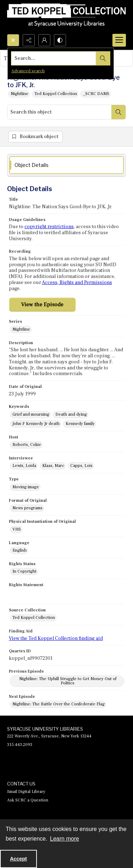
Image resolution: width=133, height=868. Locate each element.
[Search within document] (118, 112)
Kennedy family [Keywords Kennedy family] (80, 424)
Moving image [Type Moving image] (26, 487)
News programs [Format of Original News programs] (27, 508)
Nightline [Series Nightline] (21, 329)
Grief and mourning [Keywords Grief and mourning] (31, 414)
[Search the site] (54, 58)
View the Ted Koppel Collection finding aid (56, 638)
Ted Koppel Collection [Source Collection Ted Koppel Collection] (34, 618)
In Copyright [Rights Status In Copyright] (24, 571)
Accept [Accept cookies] (18, 859)
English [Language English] (20, 550)
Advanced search (28, 71)
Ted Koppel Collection (56, 94)
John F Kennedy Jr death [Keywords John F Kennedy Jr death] (36, 424)
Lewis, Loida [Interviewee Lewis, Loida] (24, 466)
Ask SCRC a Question (28, 800)
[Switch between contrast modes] (60, 40)
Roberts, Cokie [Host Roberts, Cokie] (27, 445)
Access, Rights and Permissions (77, 283)
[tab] (66, 165)
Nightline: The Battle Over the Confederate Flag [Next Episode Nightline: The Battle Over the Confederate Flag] (59, 704)
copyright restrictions (49, 227)
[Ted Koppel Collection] (66, 17)
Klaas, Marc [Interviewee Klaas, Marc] (53, 466)
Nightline (20, 94)
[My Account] (44, 40)
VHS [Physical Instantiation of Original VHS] (17, 529)
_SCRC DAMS (96, 94)
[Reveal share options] (29, 40)
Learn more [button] (65, 839)
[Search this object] (59, 112)
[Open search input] (13, 40)
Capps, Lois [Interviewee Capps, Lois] (81, 466)
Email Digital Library (26, 792)
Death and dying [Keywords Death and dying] (71, 414)
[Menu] (119, 40)
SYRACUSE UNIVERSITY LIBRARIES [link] (45, 729)
